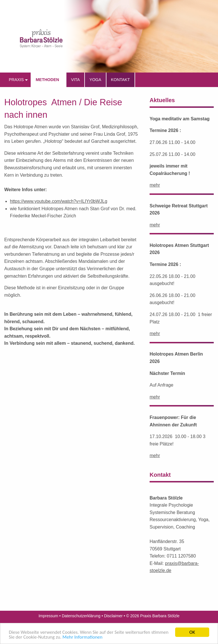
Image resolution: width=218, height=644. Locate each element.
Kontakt (120, 80)
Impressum (48, 616)
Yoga (95, 80)
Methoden (47, 80)
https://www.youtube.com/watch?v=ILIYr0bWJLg (59, 201)
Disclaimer (113, 616)
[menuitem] (17, 80)
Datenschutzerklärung (81, 616)
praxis (16, 80)
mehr (155, 185)
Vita (75, 80)
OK (192, 632)
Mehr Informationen (82, 637)
